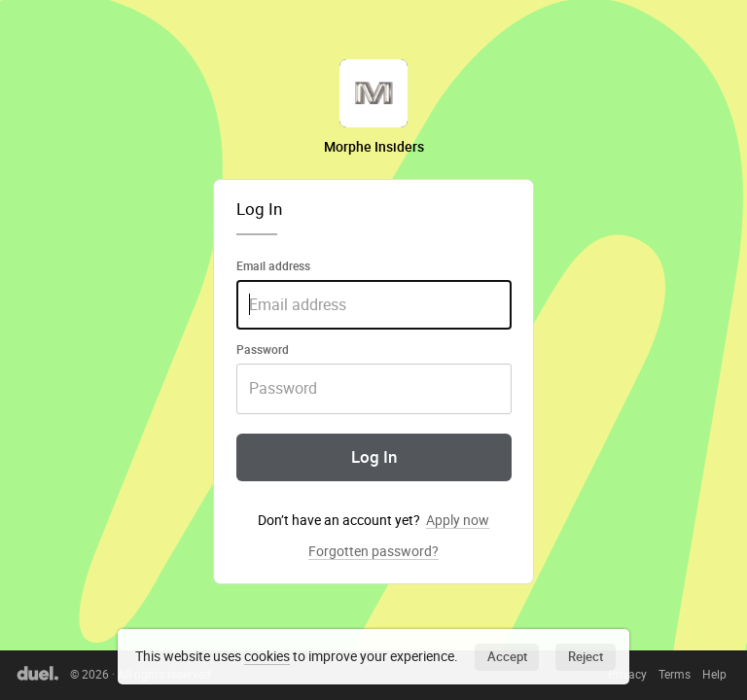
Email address (273, 265)
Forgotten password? (373, 551)
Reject (586, 656)
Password (263, 349)
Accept (507, 656)
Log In (374, 457)
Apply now (458, 520)
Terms (675, 674)
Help (714, 674)
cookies (267, 656)
